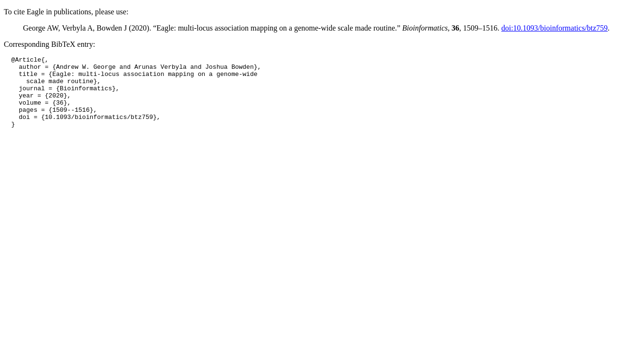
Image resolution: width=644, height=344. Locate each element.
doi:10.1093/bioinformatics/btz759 (554, 28)
